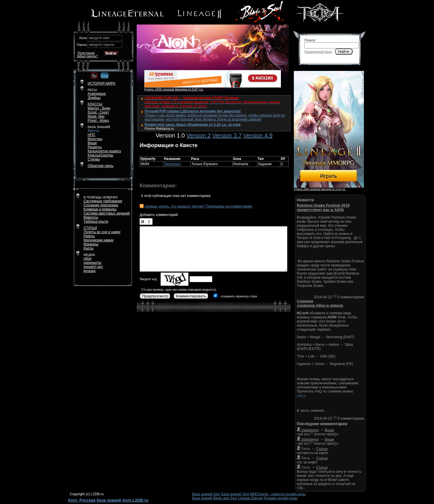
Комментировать (191, 296)
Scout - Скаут (98, 112)
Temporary (173, 164)
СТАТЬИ (90, 228)
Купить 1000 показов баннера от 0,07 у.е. (174, 89)
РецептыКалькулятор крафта (104, 149)
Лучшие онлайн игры (281, 498)
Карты (88, 248)
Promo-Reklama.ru (159, 129)
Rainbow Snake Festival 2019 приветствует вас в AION (323, 207)
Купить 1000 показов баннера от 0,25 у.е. (320, 189)
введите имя (99, 38)
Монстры (95, 139)
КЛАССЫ (95, 104)
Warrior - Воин (99, 108)
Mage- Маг (96, 116)
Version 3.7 (227, 135)
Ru (94, 76)
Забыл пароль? (87, 56)
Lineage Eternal (250, 498)
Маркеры (91, 244)
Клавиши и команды (100, 209)
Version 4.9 (258, 135)
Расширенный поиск (318, 52)
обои (87, 259)
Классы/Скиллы (100, 155)
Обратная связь (100, 166)
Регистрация (86, 53)
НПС (91, 135)
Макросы (91, 217)
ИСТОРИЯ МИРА (101, 83)
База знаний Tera (235, 494)
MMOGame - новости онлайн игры (278, 494)
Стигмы (94, 159)
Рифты (89, 236)
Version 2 (198, 135)
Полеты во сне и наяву (102, 232)
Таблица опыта (96, 222)
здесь (301, 395)
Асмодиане (97, 94)
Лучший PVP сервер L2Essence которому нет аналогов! (193, 111)
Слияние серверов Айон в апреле (320, 303)
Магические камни (99, 240)
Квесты (93, 131)
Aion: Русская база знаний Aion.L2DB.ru (108, 500)
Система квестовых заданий (107, 213)
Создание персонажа (101, 205)
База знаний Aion (206, 494)
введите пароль (102, 45)
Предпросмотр (155, 296)
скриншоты (92, 263)
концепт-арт (93, 267)
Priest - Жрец (98, 121)
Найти (344, 52)
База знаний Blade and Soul (215, 498)
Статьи (322, 449)
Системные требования (103, 201)
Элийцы (94, 98)
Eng (104, 76)
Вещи (92, 143)
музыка (90, 271)
